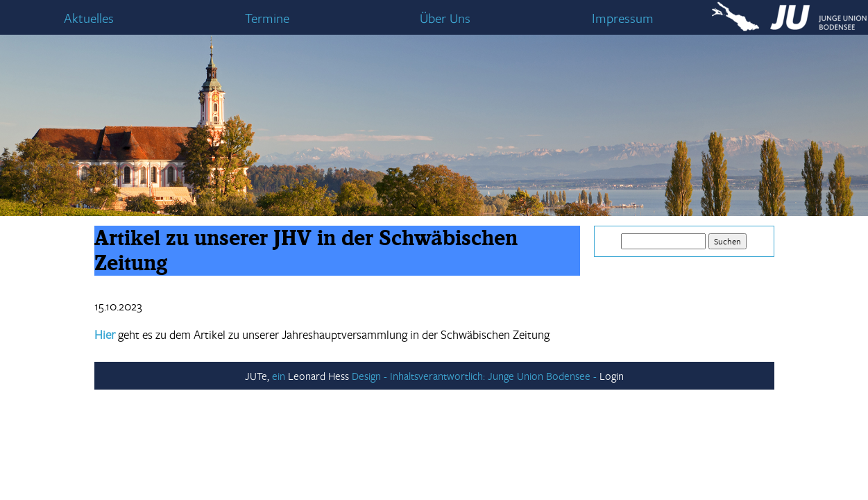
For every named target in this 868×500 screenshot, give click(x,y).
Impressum (623, 18)
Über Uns (445, 18)
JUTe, (257, 376)
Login (612, 376)
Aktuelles (89, 18)
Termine (267, 18)
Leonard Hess (318, 376)
